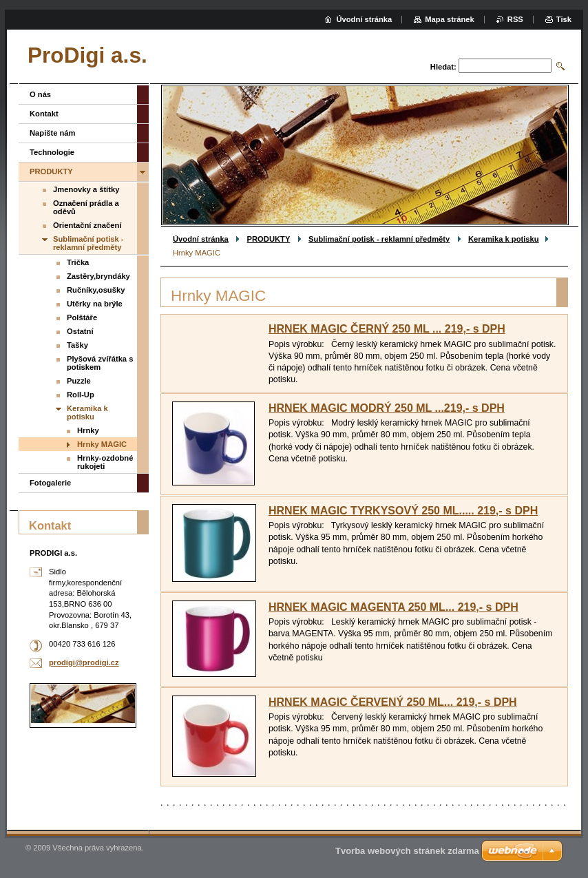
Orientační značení (87, 225)
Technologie (52, 152)
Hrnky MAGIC (102, 444)
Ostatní (80, 331)
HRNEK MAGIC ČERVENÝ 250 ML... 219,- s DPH (393, 702)
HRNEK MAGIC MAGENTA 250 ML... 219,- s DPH (393, 607)
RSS (515, 19)
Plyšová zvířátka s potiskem (100, 363)
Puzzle (79, 381)
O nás (40, 94)
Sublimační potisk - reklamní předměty (379, 239)
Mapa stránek (450, 19)
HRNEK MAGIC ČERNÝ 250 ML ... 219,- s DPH (387, 329)
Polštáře (82, 317)
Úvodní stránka (201, 239)
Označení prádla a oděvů (86, 207)
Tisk (564, 19)
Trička (78, 262)
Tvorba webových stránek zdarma (407, 851)
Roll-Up (81, 395)
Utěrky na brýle (95, 304)
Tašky (77, 345)
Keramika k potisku (504, 239)
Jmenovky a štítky (86, 189)
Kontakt (44, 114)
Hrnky (88, 430)
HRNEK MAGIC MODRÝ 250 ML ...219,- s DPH (387, 408)
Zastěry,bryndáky (98, 276)
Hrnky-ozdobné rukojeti (105, 462)
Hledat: (443, 67)
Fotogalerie (50, 483)
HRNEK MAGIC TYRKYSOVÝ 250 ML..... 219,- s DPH (403, 511)
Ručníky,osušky (96, 290)
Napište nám (53, 133)
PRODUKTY (269, 239)
